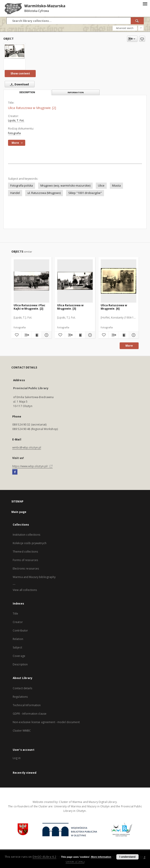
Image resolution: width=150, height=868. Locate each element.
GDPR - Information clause (30, 714)
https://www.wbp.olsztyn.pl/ (32, 466)
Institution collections (26, 535)
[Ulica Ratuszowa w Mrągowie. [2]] (15, 52)
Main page (19, 512)
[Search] (137, 21)
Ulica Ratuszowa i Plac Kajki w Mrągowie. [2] (29, 307)
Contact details (22, 688)
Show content (20, 73)
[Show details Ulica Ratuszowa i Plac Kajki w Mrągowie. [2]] (46, 335)
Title (16, 614)
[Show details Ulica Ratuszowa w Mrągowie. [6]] (133, 335)
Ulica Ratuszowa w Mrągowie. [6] (114, 307)
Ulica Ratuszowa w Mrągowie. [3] (70, 307)
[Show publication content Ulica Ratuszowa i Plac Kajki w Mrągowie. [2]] (37, 335)
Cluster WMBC (22, 731)
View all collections (25, 590)
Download (19, 84)
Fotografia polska (22, 186)
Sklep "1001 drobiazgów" (85, 193)
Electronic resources (26, 569)
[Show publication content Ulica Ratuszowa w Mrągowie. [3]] (80, 335)
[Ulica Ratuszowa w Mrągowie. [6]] (119, 281)
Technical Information (27, 705)
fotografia (14, 133)
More (129, 346)
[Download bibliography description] (26, 335)
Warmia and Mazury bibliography (34, 577)
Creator (18, 622)
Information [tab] (76, 92)
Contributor (20, 630)
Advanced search (125, 28)
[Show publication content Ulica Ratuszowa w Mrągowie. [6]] (124, 335)
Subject (17, 647)
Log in (17, 758)
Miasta (116, 186)
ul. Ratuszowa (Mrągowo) (44, 193)
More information (101, 857)
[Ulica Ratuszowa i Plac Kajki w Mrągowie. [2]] (31, 281)
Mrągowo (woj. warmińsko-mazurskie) (65, 186)
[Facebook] (15, 472)
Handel (15, 193)
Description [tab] (27, 92)
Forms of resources (25, 560)
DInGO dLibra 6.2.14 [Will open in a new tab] (47, 857)
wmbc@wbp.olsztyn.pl (27, 447)
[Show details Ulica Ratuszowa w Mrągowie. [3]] (90, 335)
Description (20, 664)
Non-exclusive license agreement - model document (46, 722)
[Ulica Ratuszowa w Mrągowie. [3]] (75, 281)
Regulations (20, 697)
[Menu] (145, 4)
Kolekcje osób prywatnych (30, 543)
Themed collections (25, 552)
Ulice (101, 186)
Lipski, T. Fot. (16, 120)
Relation (18, 639)
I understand (127, 857)
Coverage (19, 656)
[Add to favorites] (142, 39)
